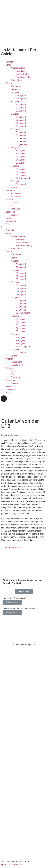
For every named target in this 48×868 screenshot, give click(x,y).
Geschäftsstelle (23, 74)
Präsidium (20, 71)
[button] (24, 227)
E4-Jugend (21, 160)
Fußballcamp (16, 193)
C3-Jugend (21, 123)
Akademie (10, 190)
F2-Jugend (21, 172)
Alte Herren (16, 86)
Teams (9, 83)
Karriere (9, 200)
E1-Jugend (21, 151)
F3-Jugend (21, 175)
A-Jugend (15, 92)
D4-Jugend (21, 141)
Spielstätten (16, 80)
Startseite (10, 62)
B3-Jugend (21, 111)
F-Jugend (15, 166)
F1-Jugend (21, 169)
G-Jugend (15, 181)
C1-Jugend (21, 117)
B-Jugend (15, 102)
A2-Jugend (21, 99)
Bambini (14, 187)
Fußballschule (17, 197)
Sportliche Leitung (24, 77)
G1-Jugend (21, 184)
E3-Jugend (21, 157)
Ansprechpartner (18, 68)
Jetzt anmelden (12, 602)
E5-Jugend (21, 163)
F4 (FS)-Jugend (23, 178)
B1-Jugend (21, 105)
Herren (14, 89)
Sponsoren (11, 212)
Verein (9, 65)
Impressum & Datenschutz (12, 864)
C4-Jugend (21, 126)
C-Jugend (15, 114)
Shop (8, 224)
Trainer (14, 203)
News (8, 218)
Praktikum (15, 209)
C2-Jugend (21, 120)
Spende (14, 215)
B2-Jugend (21, 108)
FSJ (13, 206)
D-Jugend (15, 129)
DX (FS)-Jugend (23, 144)
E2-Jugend (21, 154)
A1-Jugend (21, 96)
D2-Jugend (21, 135)
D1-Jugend (21, 132)
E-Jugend (15, 148)
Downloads (11, 221)
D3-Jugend (21, 138)
